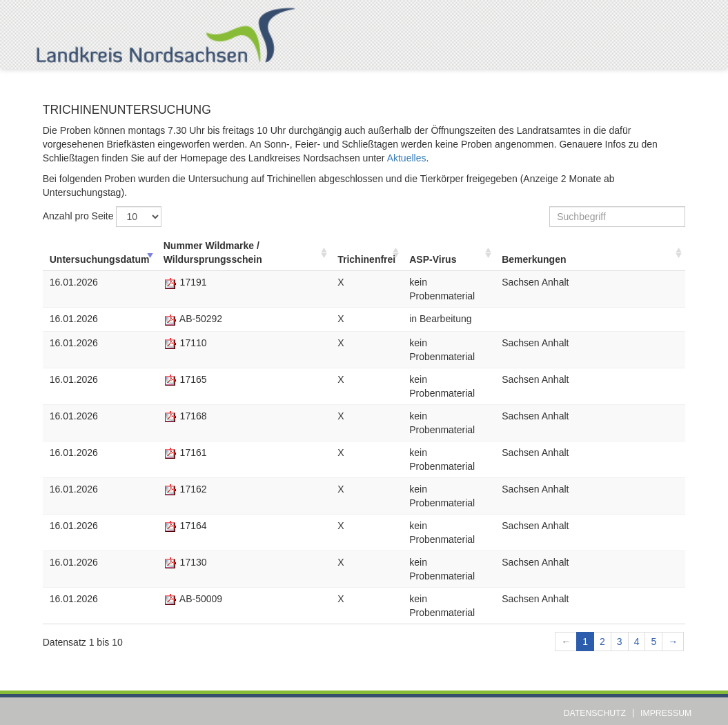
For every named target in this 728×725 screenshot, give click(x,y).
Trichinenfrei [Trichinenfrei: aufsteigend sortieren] (366, 259)
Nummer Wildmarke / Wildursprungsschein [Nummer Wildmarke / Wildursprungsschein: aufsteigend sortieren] (213, 252)
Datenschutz (595, 713)
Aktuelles (407, 158)
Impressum (666, 713)
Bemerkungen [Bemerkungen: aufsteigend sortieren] (534, 259)
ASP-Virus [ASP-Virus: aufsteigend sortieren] (433, 259)
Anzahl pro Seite (102, 217)
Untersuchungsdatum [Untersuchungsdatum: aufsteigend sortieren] (100, 259)
